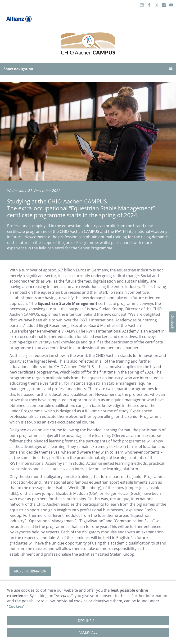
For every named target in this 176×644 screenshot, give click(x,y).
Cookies (16, 606)
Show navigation (18, 69)
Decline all (88, 621)
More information (30, 571)
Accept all (88, 632)
